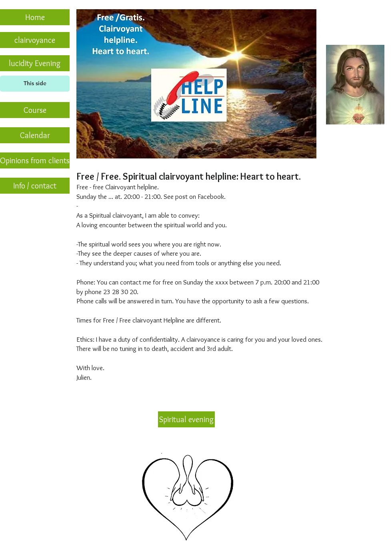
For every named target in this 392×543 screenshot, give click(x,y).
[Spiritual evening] (186, 419)
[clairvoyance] (35, 40)
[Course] (35, 110)
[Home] (35, 17)
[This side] (35, 84)
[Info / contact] (35, 186)
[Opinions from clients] (35, 160)
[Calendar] (35, 135)
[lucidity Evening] (35, 63)
